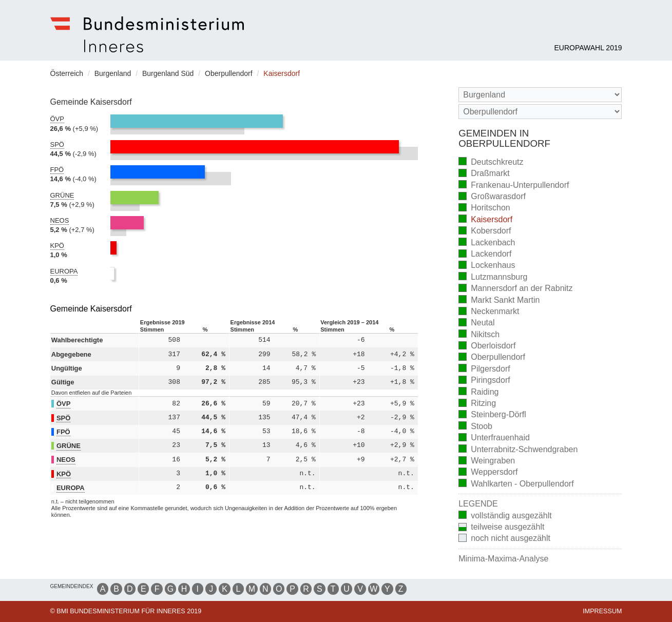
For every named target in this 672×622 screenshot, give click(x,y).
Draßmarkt (484, 174)
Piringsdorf (484, 381)
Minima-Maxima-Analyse (503, 559)
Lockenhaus (487, 266)
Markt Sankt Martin (499, 300)
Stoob (475, 427)
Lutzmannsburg (493, 277)
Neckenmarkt (489, 312)
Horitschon (484, 209)
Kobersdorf (485, 232)
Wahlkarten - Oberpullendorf (516, 484)
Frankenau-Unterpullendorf (514, 186)
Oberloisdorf (487, 347)
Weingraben (487, 462)
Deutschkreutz (491, 162)
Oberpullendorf (492, 358)
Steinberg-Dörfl (492, 415)
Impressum (602, 611)
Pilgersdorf (484, 369)
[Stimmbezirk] (540, 112)
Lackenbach (487, 243)
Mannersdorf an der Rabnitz (515, 289)
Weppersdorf (488, 473)
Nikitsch (479, 335)
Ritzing (477, 404)
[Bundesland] (540, 95)
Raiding (478, 392)
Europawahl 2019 (588, 48)
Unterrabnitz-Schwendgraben (518, 450)
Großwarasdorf (492, 197)
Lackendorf (485, 255)
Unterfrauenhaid (494, 439)
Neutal (476, 324)
